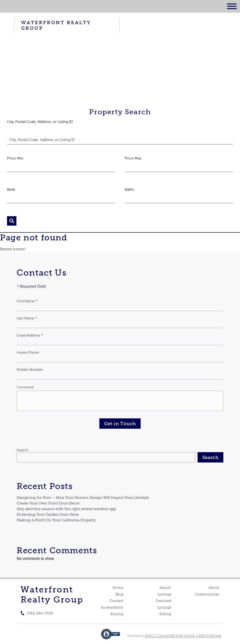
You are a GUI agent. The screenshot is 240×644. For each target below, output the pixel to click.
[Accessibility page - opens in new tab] (111, 636)
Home (118, 588)
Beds (11, 189)
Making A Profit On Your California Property (56, 520)
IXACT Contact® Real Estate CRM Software (183, 635)
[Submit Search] (12, 221)
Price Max (133, 158)
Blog (120, 594)
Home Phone (28, 352)
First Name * (27, 301)
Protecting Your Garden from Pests (48, 514)
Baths (129, 189)
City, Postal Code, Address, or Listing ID (40, 121)
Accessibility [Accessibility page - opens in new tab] (112, 607)
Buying (117, 614)
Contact (116, 601)
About (214, 588)
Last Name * (27, 318)
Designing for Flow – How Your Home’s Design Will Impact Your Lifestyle (83, 498)
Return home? (13, 249)
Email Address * (30, 335)
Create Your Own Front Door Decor (48, 503)
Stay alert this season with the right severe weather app (66, 509)
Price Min (15, 158)
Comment (25, 387)
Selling (165, 614)
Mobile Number (30, 369)
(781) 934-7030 (40, 613)
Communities (207, 594)
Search (22, 450)
